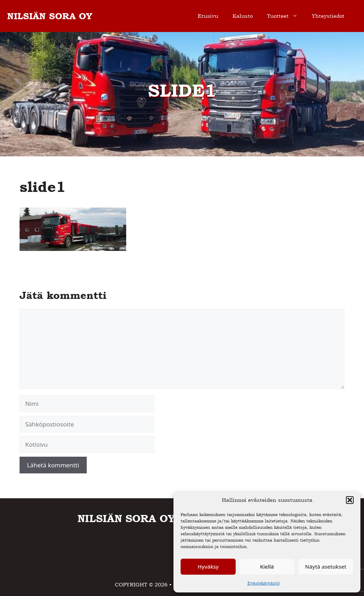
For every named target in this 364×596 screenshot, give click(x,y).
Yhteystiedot (328, 16)
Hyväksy (208, 567)
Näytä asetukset (326, 567)
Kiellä (267, 567)
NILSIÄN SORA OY (50, 16)
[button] (350, 500)
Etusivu (208, 16)
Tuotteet (286, 16)
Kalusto (243, 16)
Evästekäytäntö (264, 583)
